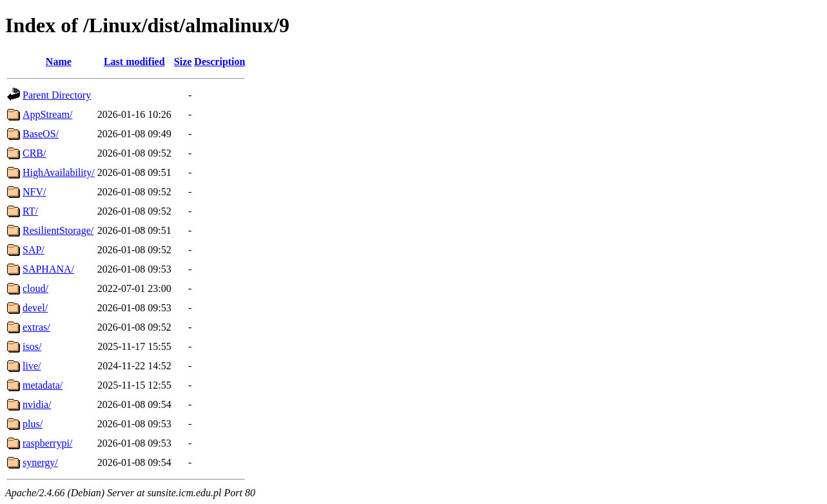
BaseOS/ (41, 134)
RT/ (30, 211)
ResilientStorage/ (58, 230)
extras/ (36, 327)
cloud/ (35, 288)
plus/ (33, 424)
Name (59, 62)
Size (183, 62)
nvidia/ (37, 404)
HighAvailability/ (59, 172)
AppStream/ (47, 114)
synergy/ (40, 462)
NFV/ (34, 192)
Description (219, 62)
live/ (32, 366)
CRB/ (34, 153)
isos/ (32, 346)
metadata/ (43, 385)
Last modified (134, 62)
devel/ (35, 308)
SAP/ (34, 250)
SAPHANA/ (48, 269)
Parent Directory (57, 95)
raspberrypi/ (47, 443)
